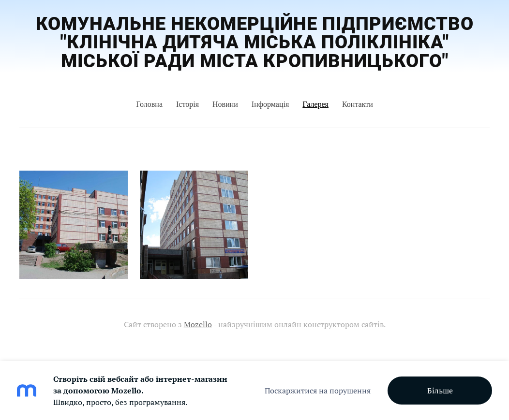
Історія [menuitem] (187, 104)
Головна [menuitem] (149, 104)
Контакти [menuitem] (358, 104)
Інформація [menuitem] (270, 104)
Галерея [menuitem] (315, 104)
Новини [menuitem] (225, 104)
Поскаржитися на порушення (318, 391)
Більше (440, 391)
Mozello (198, 324)
